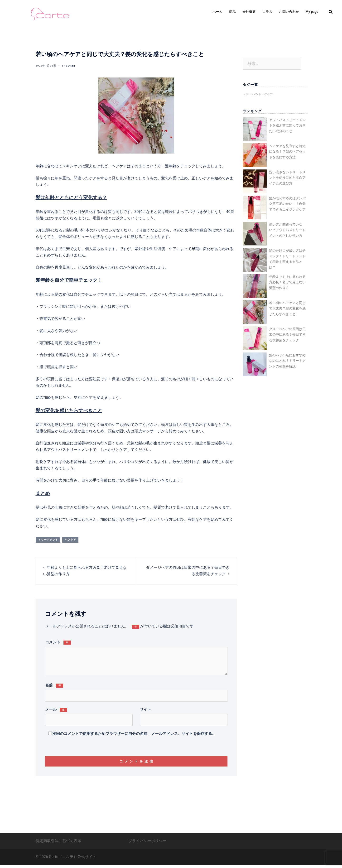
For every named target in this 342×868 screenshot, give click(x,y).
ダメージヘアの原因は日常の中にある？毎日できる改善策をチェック (287, 335)
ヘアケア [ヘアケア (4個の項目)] (267, 94)
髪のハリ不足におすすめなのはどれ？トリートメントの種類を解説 (287, 361)
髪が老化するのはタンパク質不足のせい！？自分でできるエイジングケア (287, 204)
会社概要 (249, 12)
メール (56, 709)
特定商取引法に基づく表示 (58, 844)
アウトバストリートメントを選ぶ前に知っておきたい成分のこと (287, 125)
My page (312, 12)
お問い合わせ (289, 12)
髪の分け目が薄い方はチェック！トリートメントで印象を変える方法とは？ (287, 259)
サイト (145, 709)
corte (69, 65)
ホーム (217, 12)
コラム (267, 12)
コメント (58, 642)
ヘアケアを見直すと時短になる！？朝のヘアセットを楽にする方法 (287, 152)
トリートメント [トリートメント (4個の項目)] (252, 94)
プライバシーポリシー (147, 844)
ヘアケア (70, 539)
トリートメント (48, 539)
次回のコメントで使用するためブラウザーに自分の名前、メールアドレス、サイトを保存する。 (134, 733)
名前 (54, 685)
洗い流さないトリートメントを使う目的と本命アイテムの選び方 (287, 178)
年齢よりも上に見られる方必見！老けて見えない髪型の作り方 (287, 282)
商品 (232, 12)
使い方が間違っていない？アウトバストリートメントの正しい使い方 (287, 230)
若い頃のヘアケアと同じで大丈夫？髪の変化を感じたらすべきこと (287, 308)
